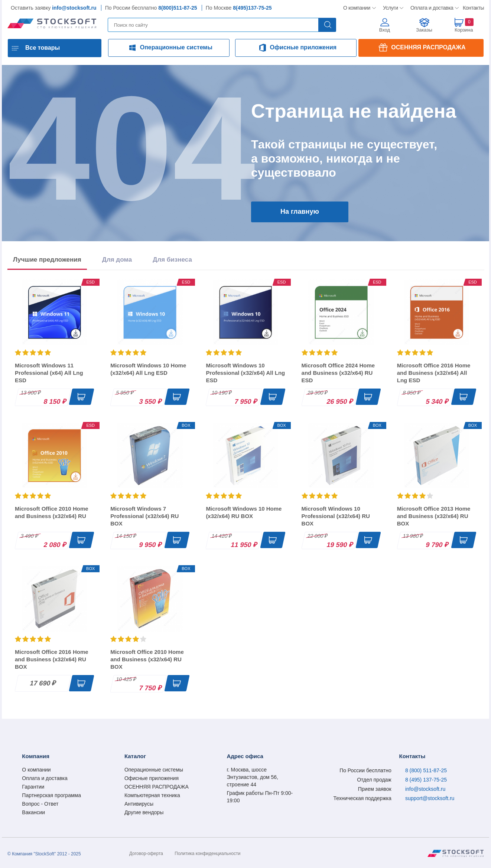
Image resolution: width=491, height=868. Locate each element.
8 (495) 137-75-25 (426, 780)
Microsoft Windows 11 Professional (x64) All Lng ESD (49, 373)
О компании (357, 8)
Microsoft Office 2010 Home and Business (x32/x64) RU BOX (147, 659)
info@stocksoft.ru (74, 8)
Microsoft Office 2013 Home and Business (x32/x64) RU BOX (434, 516)
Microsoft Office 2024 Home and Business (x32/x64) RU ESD (338, 373)
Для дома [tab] (117, 260)
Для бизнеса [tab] (172, 260)
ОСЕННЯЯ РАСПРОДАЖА (428, 47)
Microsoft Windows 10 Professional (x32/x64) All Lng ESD (245, 373)
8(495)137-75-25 (252, 8)
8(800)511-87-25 (178, 8)
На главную (300, 212)
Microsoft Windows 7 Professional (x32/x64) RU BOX (144, 516)
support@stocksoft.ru (430, 798)
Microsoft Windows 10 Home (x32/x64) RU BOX (244, 512)
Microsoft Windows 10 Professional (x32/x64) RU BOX (336, 516)
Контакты (473, 8)
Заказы (424, 30)
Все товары (43, 48)
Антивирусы (139, 804)
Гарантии (33, 787)
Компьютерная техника (152, 795)
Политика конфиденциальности (207, 854)
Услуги (391, 8)
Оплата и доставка (431, 8)
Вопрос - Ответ (40, 804)
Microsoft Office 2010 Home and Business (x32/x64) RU (52, 512)
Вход (385, 30)
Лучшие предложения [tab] (47, 260)
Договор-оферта (146, 854)
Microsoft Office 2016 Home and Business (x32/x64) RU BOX (52, 659)
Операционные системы (176, 47)
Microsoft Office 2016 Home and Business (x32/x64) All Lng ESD (434, 373)
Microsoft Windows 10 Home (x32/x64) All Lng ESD (148, 369)
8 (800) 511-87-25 (426, 770)
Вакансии (33, 812)
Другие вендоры (144, 812)
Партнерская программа (51, 795)
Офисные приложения (303, 47)
